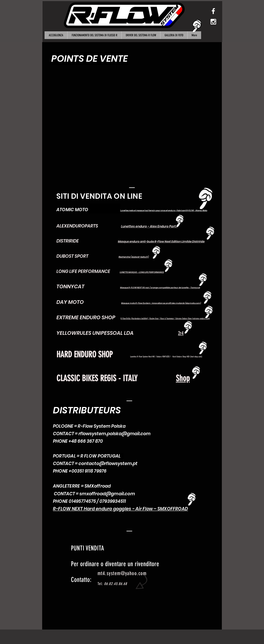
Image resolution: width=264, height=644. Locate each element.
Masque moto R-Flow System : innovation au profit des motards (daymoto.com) (161, 303)
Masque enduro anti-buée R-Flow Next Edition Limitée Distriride (161, 241)
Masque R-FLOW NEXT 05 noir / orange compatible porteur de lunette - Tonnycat (160, 288)
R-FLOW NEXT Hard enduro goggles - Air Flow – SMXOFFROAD (120, 509)
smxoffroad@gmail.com (107, 494)
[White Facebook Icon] (213, 11)
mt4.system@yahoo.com (122, 573)
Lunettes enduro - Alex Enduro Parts (149, 226)
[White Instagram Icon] (213, 22)
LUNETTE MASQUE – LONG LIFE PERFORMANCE (142, 272)
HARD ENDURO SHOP (85, 355)
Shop (183, 378)
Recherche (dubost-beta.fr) (134, 257)
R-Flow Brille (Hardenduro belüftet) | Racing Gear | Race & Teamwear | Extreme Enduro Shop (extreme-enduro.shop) (165, 319)
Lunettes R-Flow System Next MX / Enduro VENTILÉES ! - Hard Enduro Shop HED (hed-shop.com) (166, 357)
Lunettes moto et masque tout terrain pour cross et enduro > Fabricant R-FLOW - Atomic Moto (164, 211)
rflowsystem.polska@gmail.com (114, 434)
